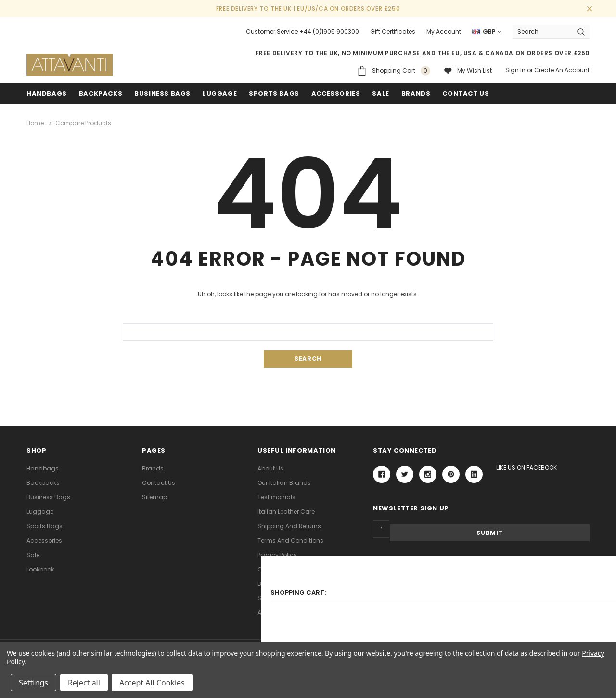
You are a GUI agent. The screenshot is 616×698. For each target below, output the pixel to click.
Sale (33, 554)
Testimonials (276, 497)
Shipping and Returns (289, 526)
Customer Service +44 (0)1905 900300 (302, 32)
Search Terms (278, 598)
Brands (416, 94)
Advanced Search (284, 612)
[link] (481, 581)
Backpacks (43, 482)
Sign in (515, 70)
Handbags (47, 94)
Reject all (84, 683)
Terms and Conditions (290, 540)
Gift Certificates (393, 32)
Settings (33, 683)
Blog (264, 583)
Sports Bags (274, 94)
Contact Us (159, 482)
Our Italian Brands (284, 482)
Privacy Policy (277, 554)
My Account (444, 32)
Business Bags (162, 94)
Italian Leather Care (286, 511)
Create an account (562, 70)
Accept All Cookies (152, 683)
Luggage (220, 94)
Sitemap (154, 497)
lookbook (40, 569)
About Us (270, 468)
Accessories (336, 94)
